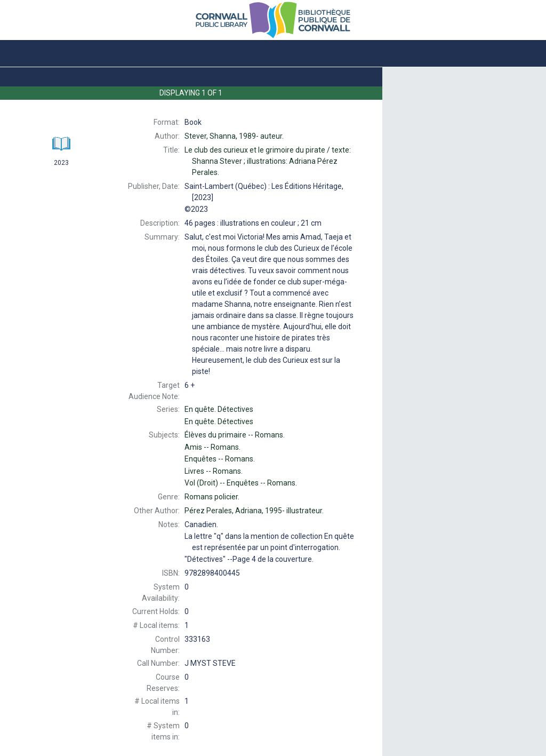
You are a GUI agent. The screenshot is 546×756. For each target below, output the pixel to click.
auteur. (234, 136)
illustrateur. (254, 511)
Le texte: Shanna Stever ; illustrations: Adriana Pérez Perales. (268, 161)
